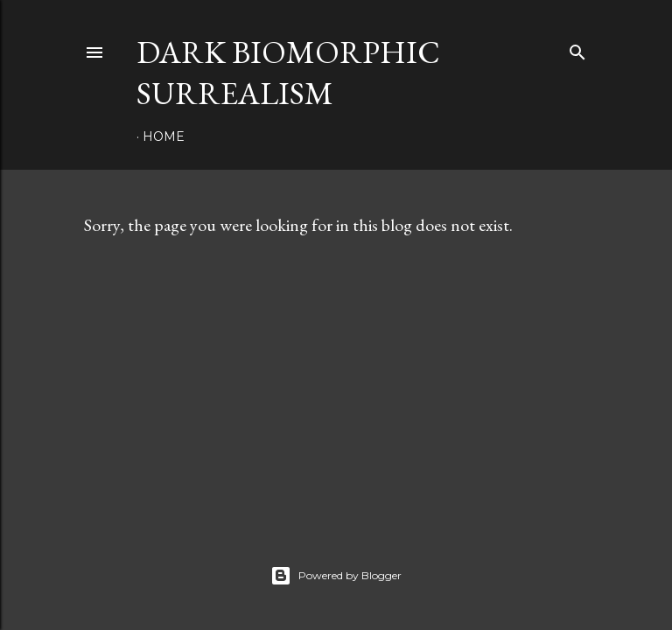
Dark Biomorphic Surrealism (288, 73)
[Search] (577, 49)
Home (164, 136)
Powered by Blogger (336, 576)
